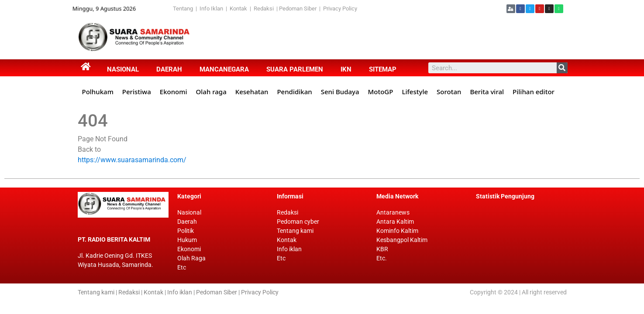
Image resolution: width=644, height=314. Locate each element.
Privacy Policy (340, 9)
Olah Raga (191, 258)
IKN (346, 69)
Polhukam (98, 92)
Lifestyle (415, 92)
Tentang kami (295, 231)
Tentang (184, 9)
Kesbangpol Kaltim (402, 240)
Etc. (382, 258)
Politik (186, 231)
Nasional (123, 69)
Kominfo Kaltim (397, 231)
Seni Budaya (340, 92)
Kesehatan (252, 92)
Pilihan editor (534, 92)
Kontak (239, 9)
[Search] (562, 68)
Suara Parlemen (295, 69)
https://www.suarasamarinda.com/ (132, 160)
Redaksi (264, 9)
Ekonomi (174, 92)
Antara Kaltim (395, 222)
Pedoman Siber (298, 9)
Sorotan (449, 92)
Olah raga (211, 92)
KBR (382, 249)
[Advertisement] (357, 37)
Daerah (169, 69)
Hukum (187, 240)
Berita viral (487, 92)
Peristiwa (137, 92)
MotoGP (381, 92)
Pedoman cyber (298, 222)
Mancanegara (224, 69)
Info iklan (289, 249)
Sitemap (383, 69)
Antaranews (393, 212)
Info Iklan (211, 9)
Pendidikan (294, 92)
